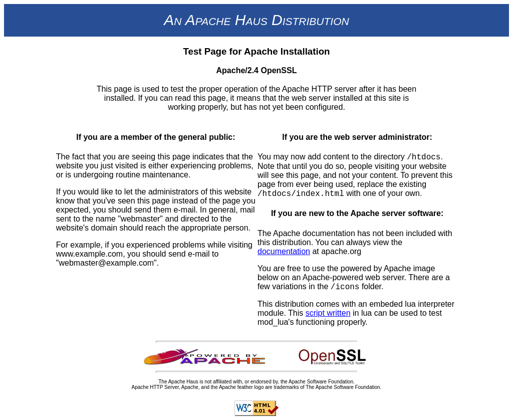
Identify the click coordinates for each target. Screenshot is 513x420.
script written (328, 313)
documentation (284, 251)
